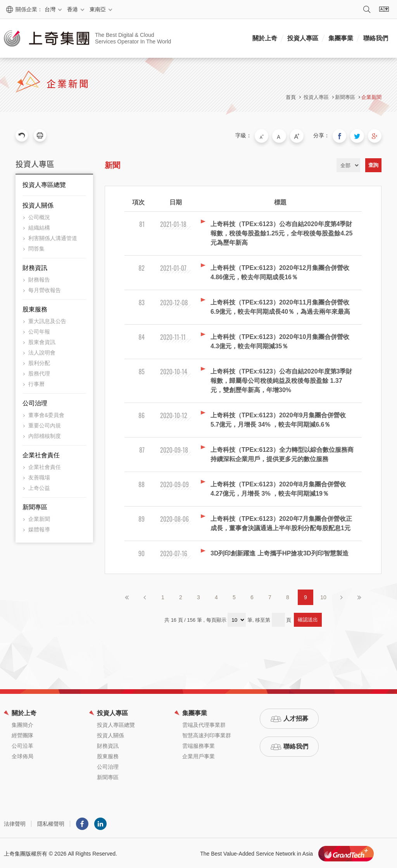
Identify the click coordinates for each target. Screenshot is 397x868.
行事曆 (36, 383)
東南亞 (98, 9)
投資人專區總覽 (44, 184)
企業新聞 (371, 97)
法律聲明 (15, 823)
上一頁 (145, 596)
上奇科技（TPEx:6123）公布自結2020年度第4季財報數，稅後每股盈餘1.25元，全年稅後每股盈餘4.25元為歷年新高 (281, 232)
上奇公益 (39, 487)
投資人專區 (303, 38)
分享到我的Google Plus (375, 135)
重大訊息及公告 (47, 320)
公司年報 (39, 330)
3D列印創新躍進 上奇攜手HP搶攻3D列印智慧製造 (280, 552)
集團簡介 (22, 724)
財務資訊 (35, 267)
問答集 (36, 247)
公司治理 (35, 402)
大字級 (301, 135)
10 (323, 596)
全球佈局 (22, 755)
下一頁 (341, 596)
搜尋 (367, 9)
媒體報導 (39, 528)
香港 (72, 9)
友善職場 (39, 476)
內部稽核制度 (45, 435)
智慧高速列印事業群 (207, 734)
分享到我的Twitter (359, 135)
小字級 (269, 135)
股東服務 (35, 308)
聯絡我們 (376, 38)
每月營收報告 (45, 289)
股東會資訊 (42, 341)
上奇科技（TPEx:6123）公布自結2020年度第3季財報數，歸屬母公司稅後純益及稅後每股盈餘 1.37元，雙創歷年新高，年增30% (281, 380)
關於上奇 (265, 38)
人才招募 (296, 717)
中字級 (285, 135)
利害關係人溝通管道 (53, 237)
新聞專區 (35, 506)
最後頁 (359, 596)
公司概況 (39, 216)
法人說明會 (42, 351)
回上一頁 (22, 135)
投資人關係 (38, 204)
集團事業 (341, 38)
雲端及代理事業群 (204, 724)
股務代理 (39, 372)
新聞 (112, 164)
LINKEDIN (100, 823)
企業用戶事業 (198, 755)
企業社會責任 (41, 454)
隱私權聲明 (51, 823)
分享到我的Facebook (343, 135)
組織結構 (39, 227)
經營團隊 (22, 734)
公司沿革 (22, 745)
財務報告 (39, 278)
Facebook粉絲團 (82, 823)
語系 (384, 9)
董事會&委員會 (46, 414)
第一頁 (127, 596)
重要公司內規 (45, 424)
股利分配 (39, 362)
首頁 (291, 97)
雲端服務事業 (198, 745)
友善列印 (40, 135)
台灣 (50, 9)
